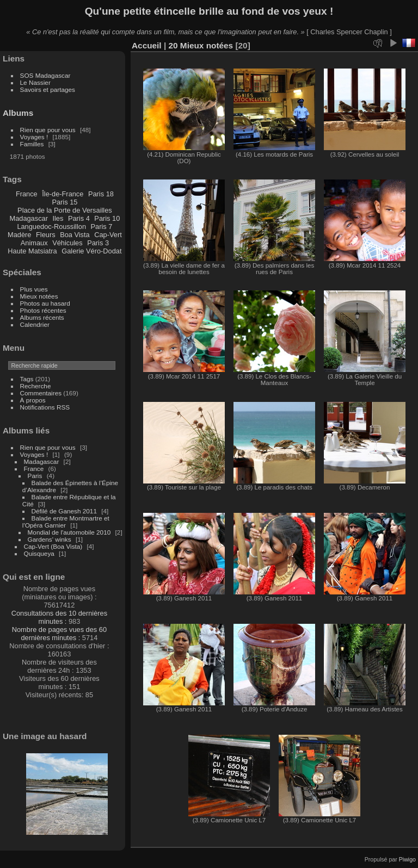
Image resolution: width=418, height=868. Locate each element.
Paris (35, 476)
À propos (33, 400)
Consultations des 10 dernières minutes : (59, 617)
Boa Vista (75, 235)
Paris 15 (64, 202)
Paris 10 (107, 218)
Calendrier (35, 324)
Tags (27, 379)
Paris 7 (102, 227)
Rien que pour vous (49, 130)
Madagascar (28, 218)
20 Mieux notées (201, 45)
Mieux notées (39, 296)
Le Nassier (35, 82)
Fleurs (46, 235)
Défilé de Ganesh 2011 (64, 511)
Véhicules (67, 243)
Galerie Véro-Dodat (91, 251)
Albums (18, 113)
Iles (58, 218)
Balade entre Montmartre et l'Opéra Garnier (66, 522)
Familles (32, 144)
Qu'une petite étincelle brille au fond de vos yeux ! (209, 11)
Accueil (147, 45)
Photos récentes (43, 310)
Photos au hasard (45, 303)
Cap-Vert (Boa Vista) (53, 546)
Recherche (36, 386)
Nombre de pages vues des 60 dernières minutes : (59, 634)
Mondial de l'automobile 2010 (69, 532)
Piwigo (407, 859)
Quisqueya (39, 553)
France (27, 194)
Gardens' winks (50, 539)
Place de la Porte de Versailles (65, 210)
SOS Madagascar (45, 75)
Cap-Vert (108, 235)
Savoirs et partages (48, 89)
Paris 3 (98, 243)
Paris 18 (101, 194)
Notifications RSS (45, 407)
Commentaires (41, 393)
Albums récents (42, 317)
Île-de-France (63, 194)
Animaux (34, 243)
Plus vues (34, 289)
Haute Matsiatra (32, 251)
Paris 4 (79, 218)
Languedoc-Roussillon (51, 227)
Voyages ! (34, 137)
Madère (19, 235)
